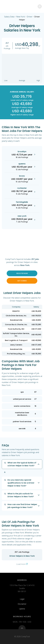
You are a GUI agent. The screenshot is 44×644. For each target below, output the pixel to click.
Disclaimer (22, 604)
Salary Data (9, 17)
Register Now (22, 273)
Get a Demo (22, 281)
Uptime (22, 609)
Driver (30, 17)
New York (21, 17)
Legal (22, 599)
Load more (22, 564)
